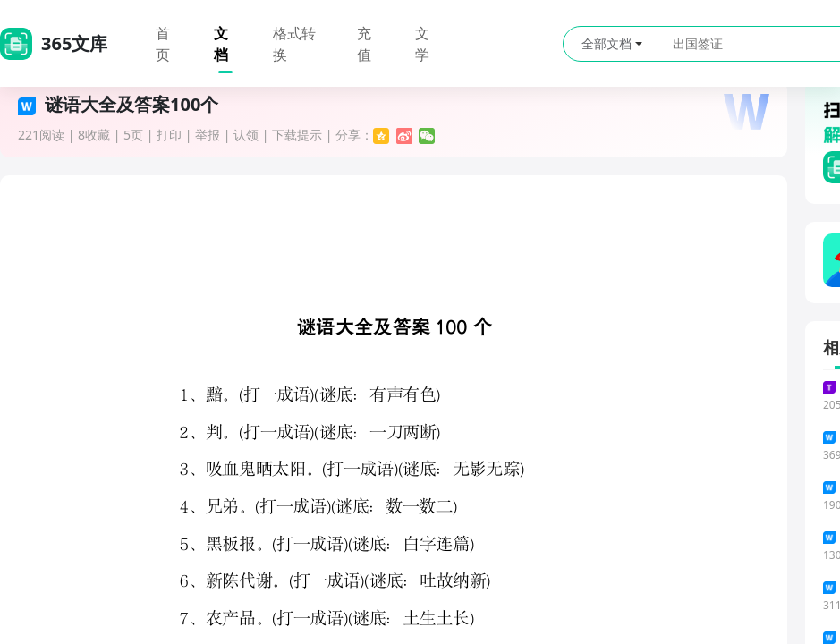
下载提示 (297, 135)
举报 (208, 135)
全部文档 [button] (612, 43)
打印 (169, 135)
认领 (246, 135)
